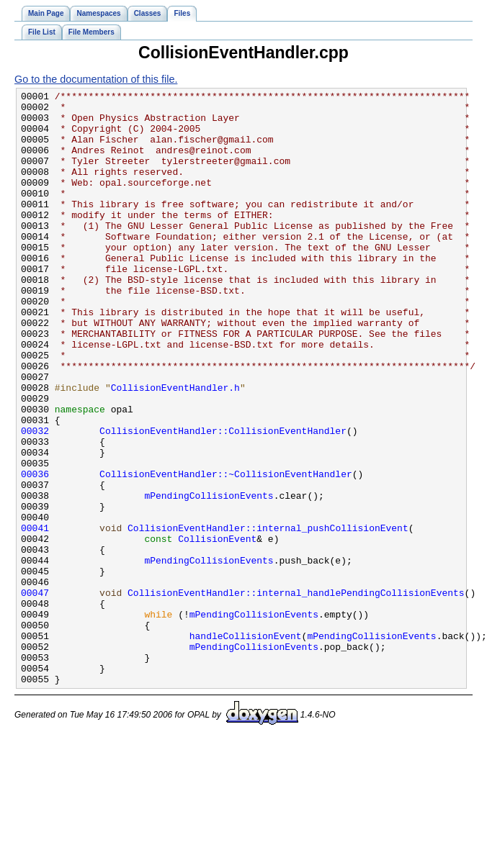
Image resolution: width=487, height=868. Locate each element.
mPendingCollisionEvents (209, 577)
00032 (35, 499)
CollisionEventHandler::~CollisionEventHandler (226, 551)
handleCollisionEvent (246, 746)
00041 (35, 616)
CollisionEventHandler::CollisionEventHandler (223, 499)
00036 (35, 551)
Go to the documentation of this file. (96, 79)
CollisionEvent (217, 629)
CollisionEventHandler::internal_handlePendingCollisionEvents (296, 694)
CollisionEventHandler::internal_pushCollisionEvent (268, 616)
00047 (35, 694)
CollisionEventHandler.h (175, 448)
